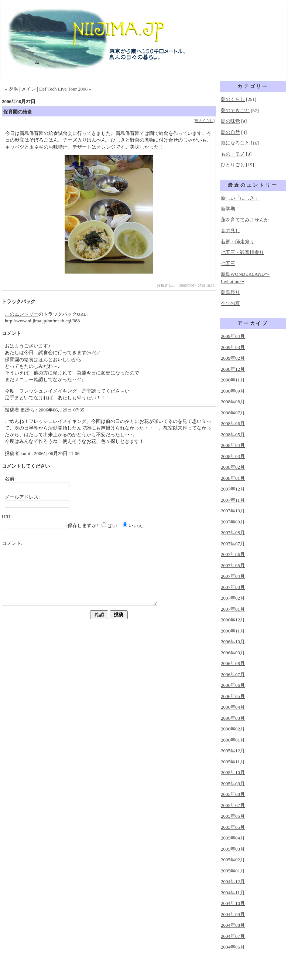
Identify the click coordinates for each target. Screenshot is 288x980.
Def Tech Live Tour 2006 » (65, 89)
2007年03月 (233, 587)
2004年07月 (233, 936)
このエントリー (22, 314)
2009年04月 (233, 336)
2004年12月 (233, 881)
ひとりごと (233, 165)
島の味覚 (230, 121)
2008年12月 (233, 369)
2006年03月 (233, 718)
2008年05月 (233, 435)
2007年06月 (233, 554)
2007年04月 (233, 576)
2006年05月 (233, 696)
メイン (29, 89)
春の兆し (230, 230)
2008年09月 (233, 391)
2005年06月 (233, 816)
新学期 (228, 209)
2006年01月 (233, 740)
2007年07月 (233, 544)
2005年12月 (233, 751)
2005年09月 (233, 784)
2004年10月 (233, 903)
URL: (7, 517)
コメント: (12, 543)
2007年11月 (233, 500)
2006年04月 (233, 707)
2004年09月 (233, 914)
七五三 (228, 263)
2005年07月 (233, 805)
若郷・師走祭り (238, 242)
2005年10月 (233, 772)
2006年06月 (233, 685)
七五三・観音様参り (242, 252)
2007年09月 (233, 522)
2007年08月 (233, 533)
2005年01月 (233, 871)
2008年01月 (233, 478)
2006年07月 (233, 674)
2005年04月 (233, 838)
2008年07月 (233, 413)
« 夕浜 (11, 89)
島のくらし (204, 121)
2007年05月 (233, 565)
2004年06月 (233, 947)
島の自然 (230, 132)
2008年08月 (233, 402)
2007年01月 (233, 609)
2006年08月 (233, 663)
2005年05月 (233, 827)
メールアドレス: (22, 497)
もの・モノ (233, 154)
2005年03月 (233, 849)
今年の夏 (230, 303)
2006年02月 (233, 729)
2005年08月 (233, 794)
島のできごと (235, 110)
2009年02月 (233, 358)
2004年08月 (233, 925)
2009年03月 (233, 347)
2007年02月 (233, 598)
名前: (10, 479)
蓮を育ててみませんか (245, 220)
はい (112, 525)
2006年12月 (233, 620)
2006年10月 (233, 642)
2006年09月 (233, 653)
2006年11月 (233, 631)
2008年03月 (233, 456)
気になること (235, 143)
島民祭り (230, 292)
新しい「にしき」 (240, 198)
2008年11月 (233, 380)
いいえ (136, 525)
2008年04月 (233, 445)
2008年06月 (233, 423)
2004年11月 (233, 893)
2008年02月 (233, 467)
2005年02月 (233, 860)
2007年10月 (233, 511)
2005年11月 (233, 762)
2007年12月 (233, 489)
